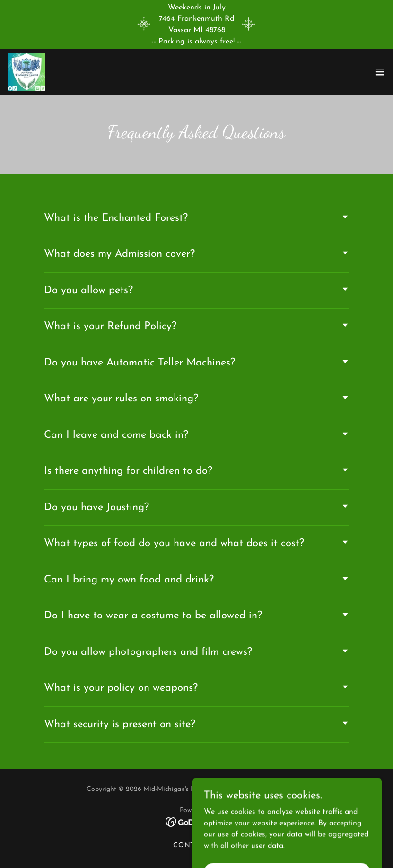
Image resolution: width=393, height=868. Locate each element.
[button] (380, 72)
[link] (26, 72)
